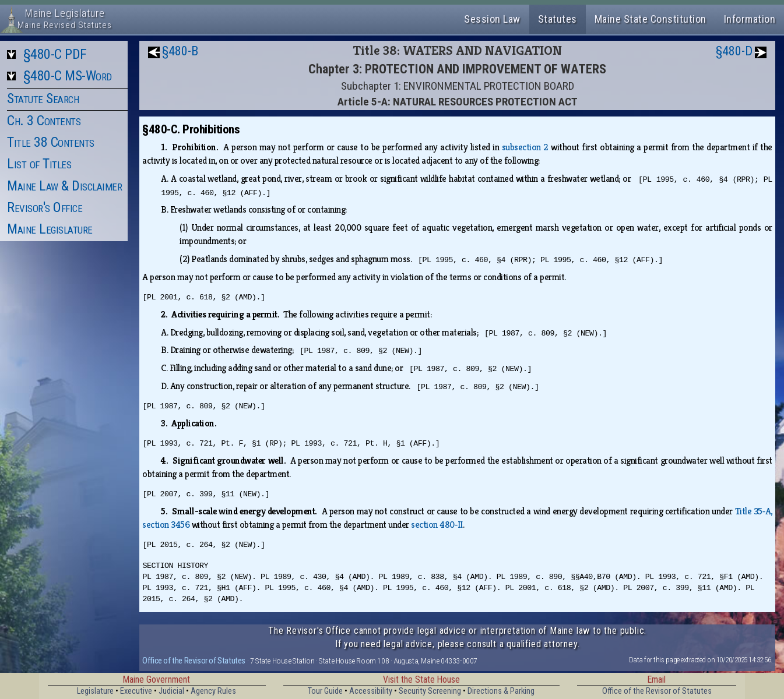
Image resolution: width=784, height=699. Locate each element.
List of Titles (39, 164)
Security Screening (430, 691)
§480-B (180, 51)
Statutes (558, 19)
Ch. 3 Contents (44, 121)
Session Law (492, 19)
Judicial (171, 691)
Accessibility (371, 691)
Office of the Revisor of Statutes (194, 661)
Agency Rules (213, 691)
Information (750, 19)
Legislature (95, 691)
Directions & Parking (501, 691)
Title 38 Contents (51, 142)
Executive (136, 691)
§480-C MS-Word (68, 76)
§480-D (734, 51)
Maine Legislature (50, 229)
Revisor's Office (45, 207)
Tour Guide (325, 691)
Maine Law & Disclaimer (64, 186)
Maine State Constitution (651, 19)
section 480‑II (437, 525)
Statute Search (43, 98)
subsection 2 (525, 147)
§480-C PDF (55, 54)
